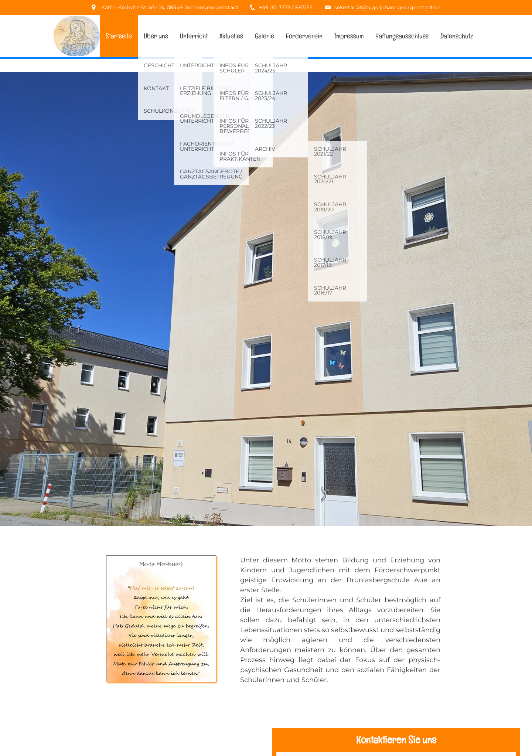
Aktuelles (231, 36)
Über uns (156, 36)
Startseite (119, 36)
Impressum (349, 36)
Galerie (265, 36)
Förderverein (304, 36)
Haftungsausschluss (402, 36)
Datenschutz (457, 36)
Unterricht (194, 36)
